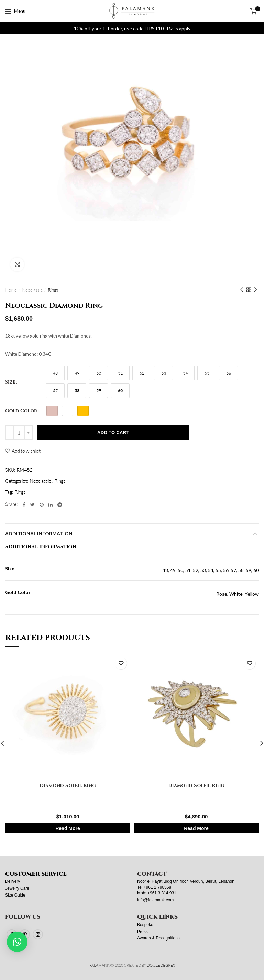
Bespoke (145, 925)
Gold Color (21, 411)
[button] (17, 942)
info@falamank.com (155, 900)
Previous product (242, 290)
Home (11, 290)
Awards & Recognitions (158, 938)
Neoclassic (32, 290)
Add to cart (113, 432)
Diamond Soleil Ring (68, 785)
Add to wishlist (26, 451)
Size (10, 382)
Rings (53, 290)
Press (142, 932)
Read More (68, 828)
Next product (255, 290)
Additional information (39, 533)
